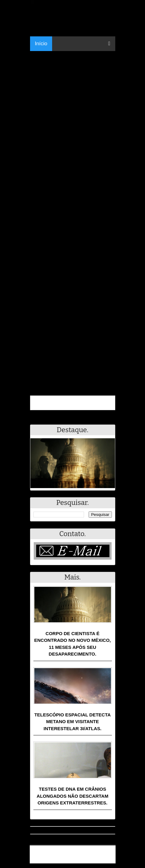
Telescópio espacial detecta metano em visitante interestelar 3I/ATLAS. (72, 722)
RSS (108, 860)
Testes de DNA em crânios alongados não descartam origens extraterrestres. (73, 796)
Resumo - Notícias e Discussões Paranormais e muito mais (75, 852)
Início (41, 44)
